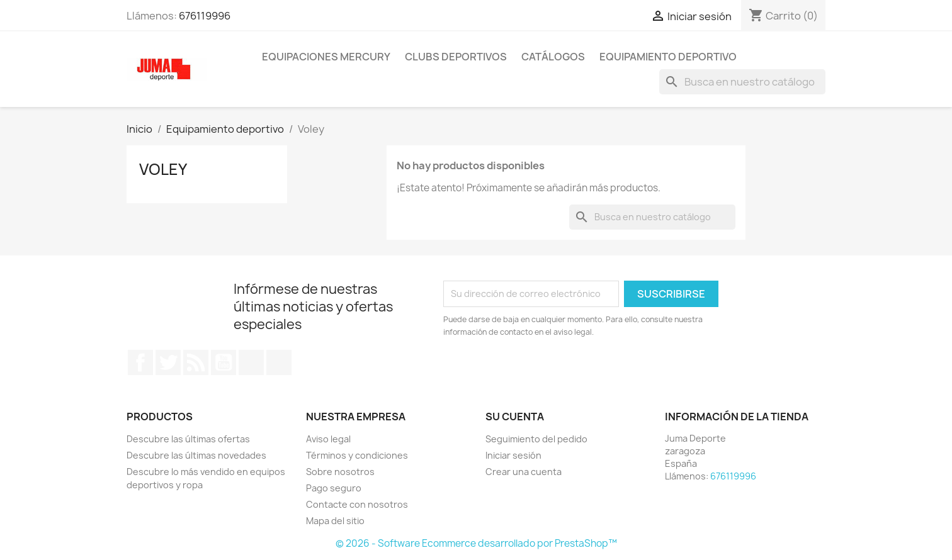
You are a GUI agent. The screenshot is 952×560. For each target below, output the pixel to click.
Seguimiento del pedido (536, 439)
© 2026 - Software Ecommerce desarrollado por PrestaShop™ (476, 543)
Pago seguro (334, 488)
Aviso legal (328, 439)
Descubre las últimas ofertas (188, 439)
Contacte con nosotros (357, 504)
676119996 (205, 16)
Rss (196, 362)
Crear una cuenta (524, 472)
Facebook (140, 362)
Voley (163, 169)
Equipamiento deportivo (668, 57)
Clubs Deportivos (456, 57)
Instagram (279, 362)
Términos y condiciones (357, 455)
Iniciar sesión (513, 455)
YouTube (224, 362)
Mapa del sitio (335, 521)
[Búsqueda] (742, 82)
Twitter (168, 362)
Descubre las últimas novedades (196, 455)
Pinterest (251, 362)
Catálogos (553, 57)
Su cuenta (515, 417)
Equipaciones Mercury (326, 57)
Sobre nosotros (340, 472)
